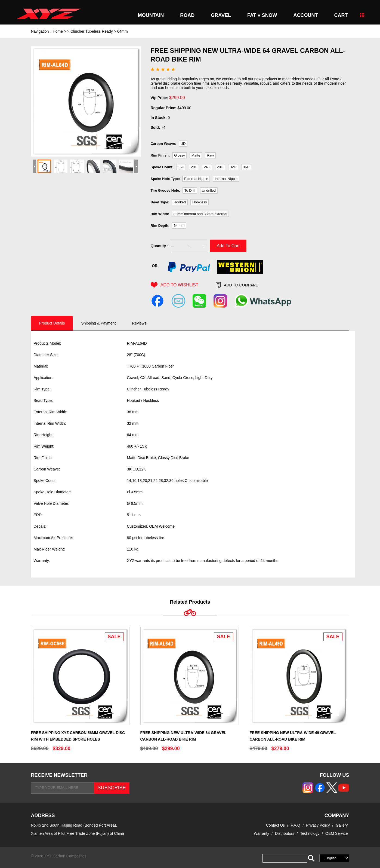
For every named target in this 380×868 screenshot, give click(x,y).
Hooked (180, 202)
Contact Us (275, 825)
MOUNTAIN (151, 15)
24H (207, 167)
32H (233, 167)
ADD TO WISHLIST (175, 285)
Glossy (180, 155)
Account (306, 15)
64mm (123, 31)
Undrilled (209, 190)
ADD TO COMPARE (237, 285)
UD (183, 144)
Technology (310, 833)
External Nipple (196, 179)
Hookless (200, 202)
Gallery (342, 825)
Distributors (285, 833)
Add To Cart (228, 246)
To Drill (190, 190)
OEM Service (336, 833)
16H (181, 167)
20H (194, 167)
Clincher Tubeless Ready (92, 31)
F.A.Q (296, 825)
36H (246, 167)
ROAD (187, 15)
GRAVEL (221, 15)
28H (220, 167)
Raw (210, 155)
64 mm (179, 226)
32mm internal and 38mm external (200, 214)
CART (341, 15)
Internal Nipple (226, 179)
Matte (196, 155)
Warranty (261, 833)
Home (58, 31)
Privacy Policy (318, 825)
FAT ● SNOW (262, 15)
